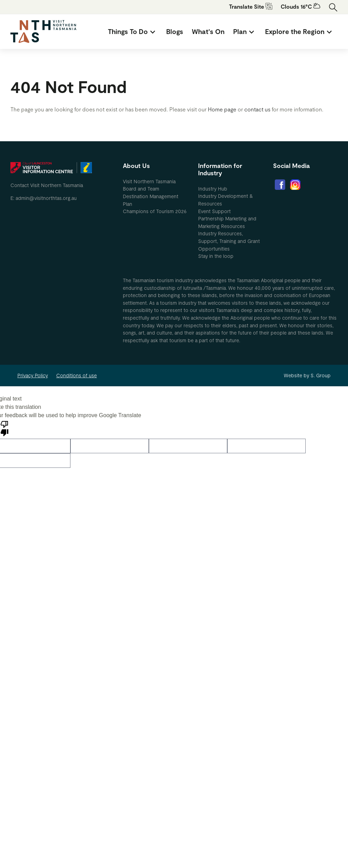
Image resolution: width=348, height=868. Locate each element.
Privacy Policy (33, 375)
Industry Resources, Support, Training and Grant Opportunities (229, 241)
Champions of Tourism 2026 (155, 211)
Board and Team (141, 189)
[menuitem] (133, 32)
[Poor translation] (5, 428)
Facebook (280, 185)
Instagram (295, 185)
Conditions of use (77, 375)
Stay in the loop (216, 256)
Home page (222, 109)
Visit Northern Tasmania (149, 181)
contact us (257, 109)
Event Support (214, 211)
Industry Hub (213, 189)
